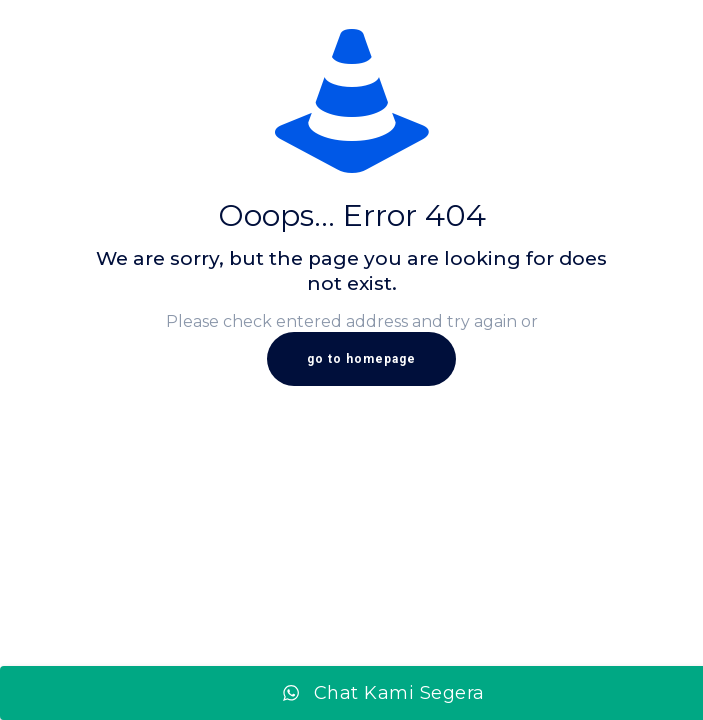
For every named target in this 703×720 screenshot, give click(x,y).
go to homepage (361, 359)
